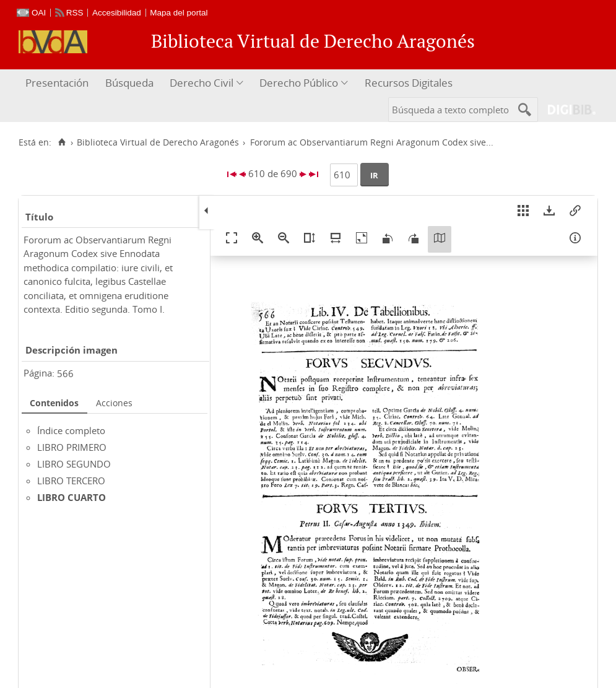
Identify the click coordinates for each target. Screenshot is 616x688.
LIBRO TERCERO (71, 481)
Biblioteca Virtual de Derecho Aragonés (158, 142)
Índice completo (71, 430)
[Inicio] (62, 142)
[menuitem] (59, 83)
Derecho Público (299, 83)
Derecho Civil (202, 83)
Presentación (57, 83)
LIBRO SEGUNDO (74, 464)
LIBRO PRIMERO (72, 447)
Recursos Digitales (409, 83)
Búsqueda (129, 83)
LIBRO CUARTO (72, 497)
